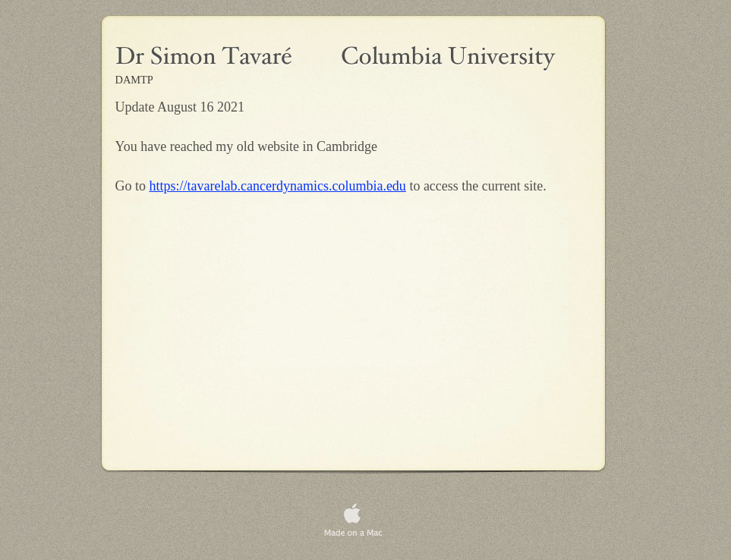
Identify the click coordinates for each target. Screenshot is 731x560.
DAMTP (134, 80)
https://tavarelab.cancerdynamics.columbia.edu (278, 186)
